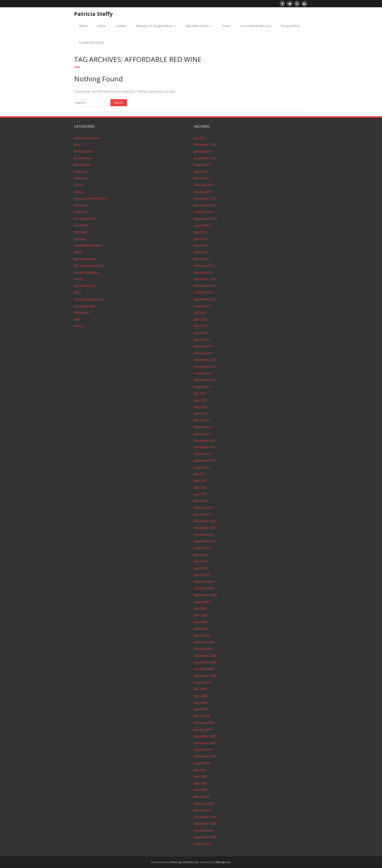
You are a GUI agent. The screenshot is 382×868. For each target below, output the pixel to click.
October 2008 (204, 669)
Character (81, 178)
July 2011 (200, 474)
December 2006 (205, 817)
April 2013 (201, 333)
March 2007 (202, 797)
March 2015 (202, 178)
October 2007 (204, 750)
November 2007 (205, 743)
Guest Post (81, 225)
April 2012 (201, 414)
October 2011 (204, 454)
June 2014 (201, 239)
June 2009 (201, 615)
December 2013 (205, 279)
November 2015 (205, 158)
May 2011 (201, 488)
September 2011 (205, 461)
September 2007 (205, 756)
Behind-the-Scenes (87, 138)
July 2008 (200, 689)
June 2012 (201, 400)
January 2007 (203, 810)
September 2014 (205, 219)
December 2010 (205, 521)
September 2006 (205, 837)
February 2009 (204, 642)
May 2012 (201, 407)
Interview (80, 232)
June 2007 (201, 777)
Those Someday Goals (90, 299)
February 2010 (204, 582)
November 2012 (205, 367)
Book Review (83, 158)
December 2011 (205, 441)
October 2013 (204, 292)
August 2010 (202, 548)
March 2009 (202, 635)
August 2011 (202, 467)
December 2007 (205, 736)
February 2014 (204, 266)
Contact (121, 26)
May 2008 (201, 703)
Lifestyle (80, 239)
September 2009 (205, 595)
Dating (79, 192)
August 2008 (202, 682)
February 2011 (204, 508)
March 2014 (202, 259)
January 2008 (203, 730)
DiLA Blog (81, 205)
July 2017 (200, 138)
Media (78, 252)
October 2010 (204, 535)
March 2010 (202, 575)
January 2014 (203, 272)
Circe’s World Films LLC (256, 26)
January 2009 (203, 649)
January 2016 (203, 151)
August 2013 (202, 306)
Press (226, 26)
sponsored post (85, 286)
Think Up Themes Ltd (184, 862)
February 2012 (204, 427)
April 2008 (201, 709)
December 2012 (205, 360)
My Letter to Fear (198, 26)
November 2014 (205, 205)
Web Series (82, 313)
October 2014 (204, 212)
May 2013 (201, 326)
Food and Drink (85, 219)
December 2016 (205, 145)
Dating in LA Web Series (90, 198)
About (83, 26)
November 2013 (205, 286)
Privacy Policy (290, 26)
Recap (78, 279)
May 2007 (201, 783)
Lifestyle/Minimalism (88, 245)
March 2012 (202, 420)
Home (101, 26)
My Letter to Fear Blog (89, 266)
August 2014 (202, 225)
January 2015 (203, 192)
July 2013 (200, 313)
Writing (79, 326)
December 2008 (205, 656)
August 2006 (202, 844)
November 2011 (205, 447)
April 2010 (201, 568)
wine (77, 320)
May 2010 (201, 561)
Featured (80, 212)
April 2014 (201, 252)
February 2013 (204, 346)
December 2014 (205, 198)
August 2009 (202, 602)
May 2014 (201, 245)
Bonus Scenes (84, 151)
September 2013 (205, 299)
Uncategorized (84, 306)
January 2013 (203, 353)
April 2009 (201, 629)
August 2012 (202, 387)
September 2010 (205, 541)
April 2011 (201, 494)
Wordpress (223, 862)
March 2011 (202, 501)
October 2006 (204, 830)
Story (78, 292)
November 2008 (205, 662)
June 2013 (201, 320)
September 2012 (205, 380)
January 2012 (203, 434)
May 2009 (201, 622)
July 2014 (200, 232)
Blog (77, 145)
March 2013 (202, 340)
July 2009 (200, 608)
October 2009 (204, 588)
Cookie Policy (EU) (91, 43)
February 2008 (204, 723)
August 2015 (202, 165)
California (81, 172)
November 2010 (205, 528)
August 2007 (202, 763)
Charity (79, 185)
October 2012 (204, 373)
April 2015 (201, 172)
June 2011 (201, 481)
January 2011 (203, 514)
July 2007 (200, 770)
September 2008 (205, 676)
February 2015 (204, 185)
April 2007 (201, 790)
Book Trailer (83, 165)
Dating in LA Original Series (154, 26)
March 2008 (202, 716)
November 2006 (205, 824)
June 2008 (201, 696)
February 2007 (204, 804)
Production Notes (86, 272)
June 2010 (201, 555)
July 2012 (200, 393)
